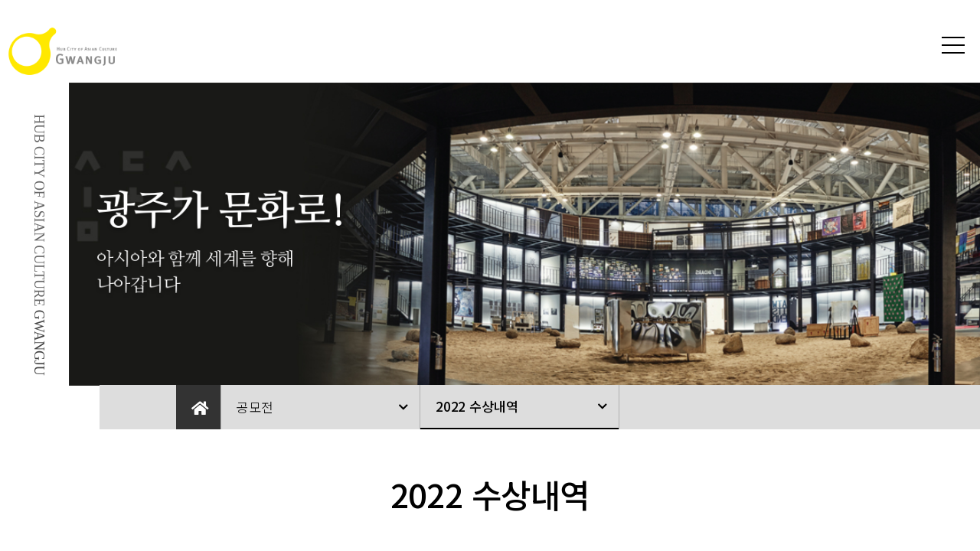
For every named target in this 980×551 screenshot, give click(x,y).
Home (198, 407)
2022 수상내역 (477, 406)
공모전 (255, 407)
